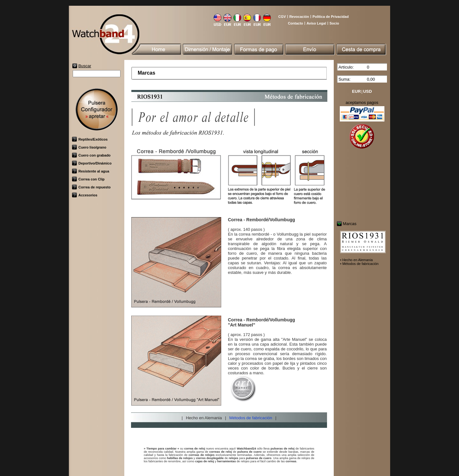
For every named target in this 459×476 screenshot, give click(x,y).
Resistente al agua (91, 171)
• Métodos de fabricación (359, 264)
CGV (282, 17)
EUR (356, 91)
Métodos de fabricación (251, 418)
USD (367, 91)
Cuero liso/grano (89, 147)
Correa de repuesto (91, 187)
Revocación (299, 17)
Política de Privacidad (331, 17)
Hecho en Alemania (204, 418)
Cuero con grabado (91, 155)
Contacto (295, 23)
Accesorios (85, 195)
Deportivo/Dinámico (92, 163)
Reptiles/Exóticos (90, 139)
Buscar (85, 66)
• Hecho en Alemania (356, 260)
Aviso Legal (316, 23)
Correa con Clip (88, 179)
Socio (334, 23)
